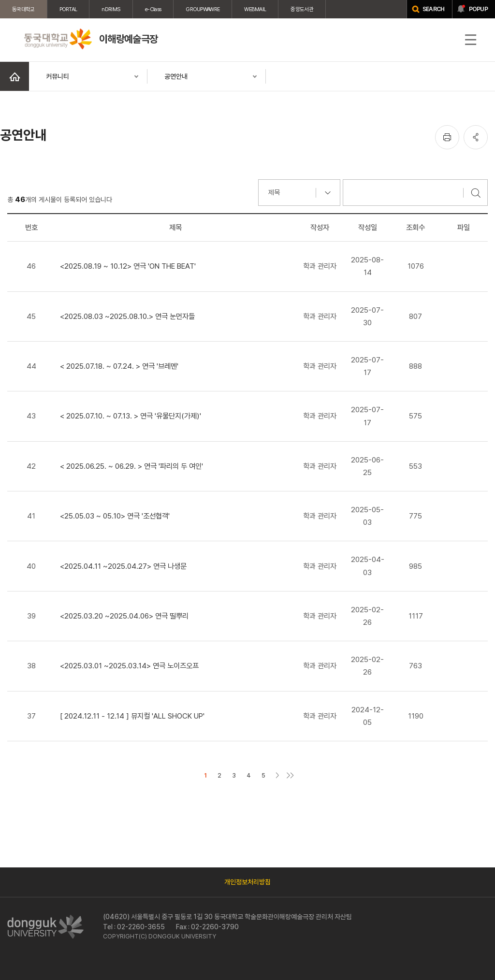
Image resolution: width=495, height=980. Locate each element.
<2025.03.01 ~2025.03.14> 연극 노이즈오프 (129, 666)
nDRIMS (111, 9)
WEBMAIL (255, 9)
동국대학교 (23, 9)
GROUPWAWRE (203, 9)
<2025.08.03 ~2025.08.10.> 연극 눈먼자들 (127, 316)
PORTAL (68, 9)
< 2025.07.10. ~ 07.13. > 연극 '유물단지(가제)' (131, 416)
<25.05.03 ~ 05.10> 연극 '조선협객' (115, 516)
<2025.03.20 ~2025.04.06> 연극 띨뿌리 (124, 616)
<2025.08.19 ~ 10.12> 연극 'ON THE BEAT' (128, 266)
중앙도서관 (302, 9)
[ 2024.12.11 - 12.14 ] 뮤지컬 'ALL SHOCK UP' (132, 716)
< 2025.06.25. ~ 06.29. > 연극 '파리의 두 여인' (131, 466)
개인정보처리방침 (247, 882)
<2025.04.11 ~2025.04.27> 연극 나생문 (123, 566)
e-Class (153, 9)
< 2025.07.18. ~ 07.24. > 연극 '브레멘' (119, 366)
